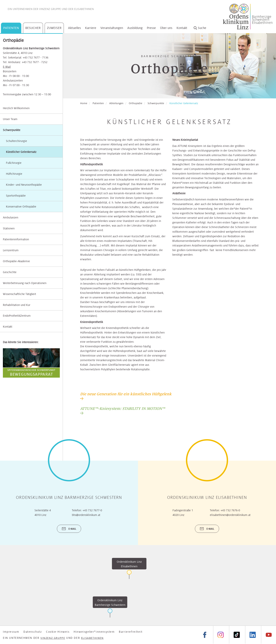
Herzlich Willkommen (16, 108)
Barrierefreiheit (131, 632)
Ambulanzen (11, 217)
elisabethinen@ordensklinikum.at (230, 515)
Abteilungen (116, 103)
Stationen (9, 228)
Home (84, 103)
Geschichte (10, 272)
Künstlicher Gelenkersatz (184, 103)
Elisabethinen (84, 9)
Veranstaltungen (112, 28)
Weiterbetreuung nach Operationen (25, 283)
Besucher (33, 28)
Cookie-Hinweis (58, 632)
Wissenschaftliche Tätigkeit (19, 294)
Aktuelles (74, 28)
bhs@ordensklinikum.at (86, 515)
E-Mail (7, 67)
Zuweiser (54, 28)
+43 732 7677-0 (92, 510)
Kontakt (182, 28)
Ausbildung (135, 28)
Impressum (11, 632)
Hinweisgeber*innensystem (94, 632)
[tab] (126, 396)
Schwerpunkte (12, 130)
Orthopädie (136, 103)
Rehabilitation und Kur (17, 305)
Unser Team (10, 119)
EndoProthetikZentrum (17, 316)
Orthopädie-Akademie (16, 261)
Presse (151, 28)
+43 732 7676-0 (230, 510)
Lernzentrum (11, 250)
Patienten (11, 28)
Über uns (166, 28)
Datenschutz (33, 632)
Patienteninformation (16, 239)
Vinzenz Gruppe (50, 9)
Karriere (91, 28)
